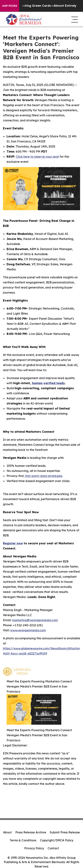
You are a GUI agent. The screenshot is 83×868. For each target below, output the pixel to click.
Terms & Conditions (23, 840)
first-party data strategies (44, 476)
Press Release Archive (31, 832)
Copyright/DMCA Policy (57, 840)
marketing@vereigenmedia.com (35, 620)
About (7, 832)
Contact (53, 848)
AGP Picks (10, 6)
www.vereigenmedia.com (28, 630)
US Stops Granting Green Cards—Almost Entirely (42, 6)
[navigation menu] (74, 19)
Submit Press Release (65, 832)
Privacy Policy (34, 848)
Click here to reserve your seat (37, 157)
